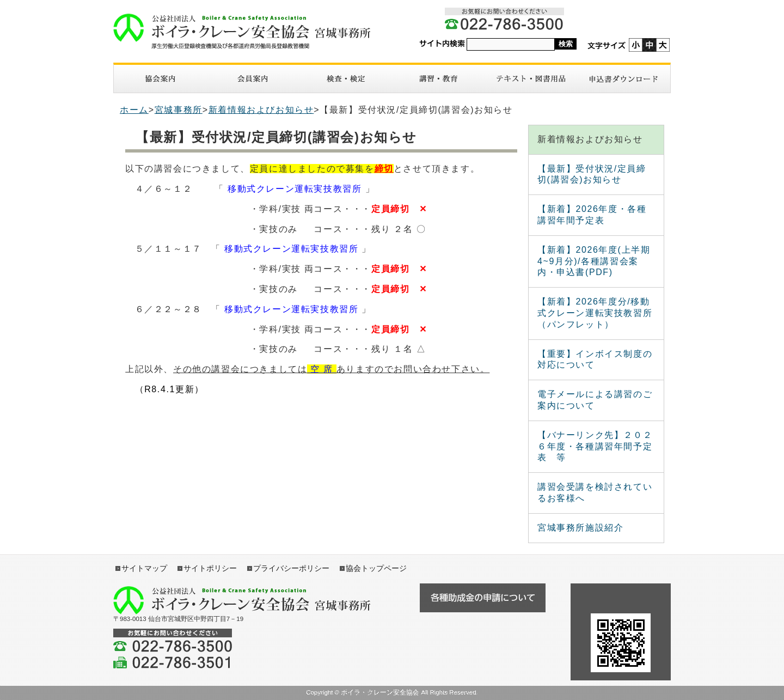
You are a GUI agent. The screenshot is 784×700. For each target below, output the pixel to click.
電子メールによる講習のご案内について (595, 400)
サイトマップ (144, 568)
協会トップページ (376, 568)
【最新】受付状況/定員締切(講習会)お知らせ (592, 174)
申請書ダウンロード (624, 79)
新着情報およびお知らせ (261, 110)
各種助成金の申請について (482, 598)
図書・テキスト (531, 79)
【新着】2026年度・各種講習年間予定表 (592, 215)
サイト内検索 (442, 44)
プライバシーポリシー (291, 568)
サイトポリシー (210, 568)
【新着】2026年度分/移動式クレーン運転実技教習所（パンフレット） (595, 313)
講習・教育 (438, 79)
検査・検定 (346, 79)
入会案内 (253, 79)
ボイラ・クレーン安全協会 (248, 31)
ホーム (134, 110)
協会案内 (160, 79)
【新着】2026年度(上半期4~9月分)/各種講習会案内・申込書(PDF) (594, 261)
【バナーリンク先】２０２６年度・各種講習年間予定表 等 (595, 446)
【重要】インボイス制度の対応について (595, 360)
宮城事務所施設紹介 (580, 528)
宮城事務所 (179, 110)
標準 (649, 45)
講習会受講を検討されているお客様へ (595, 492)
